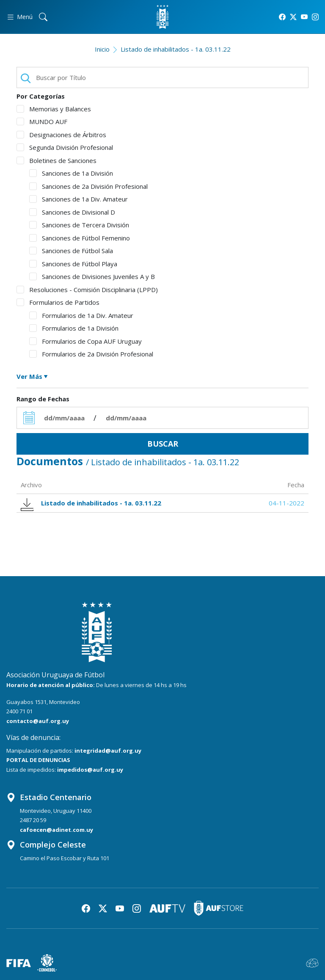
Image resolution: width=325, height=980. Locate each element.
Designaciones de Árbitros (61, 135)
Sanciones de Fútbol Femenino (80, 238)
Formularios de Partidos (58, 302)
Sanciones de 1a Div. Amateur (78, 199)
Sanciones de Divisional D (72, 212)
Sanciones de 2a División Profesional (88, 186)
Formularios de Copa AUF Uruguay (85, 341)
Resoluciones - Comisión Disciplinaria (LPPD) (87, 290)
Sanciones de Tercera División (79, 225)
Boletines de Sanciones (56, 160)
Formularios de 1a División (74, 328)
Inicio (102, 49)
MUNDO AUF (42, 121)
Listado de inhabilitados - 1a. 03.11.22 (176, 49)
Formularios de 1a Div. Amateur (81, 315)
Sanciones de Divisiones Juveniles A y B (92, 276)
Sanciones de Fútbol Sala (71, 251)
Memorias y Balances (54, 109)
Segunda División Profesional (65, 147)
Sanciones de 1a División (71, 173)
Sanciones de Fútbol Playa (73, 264)
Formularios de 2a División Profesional (91, 354)
